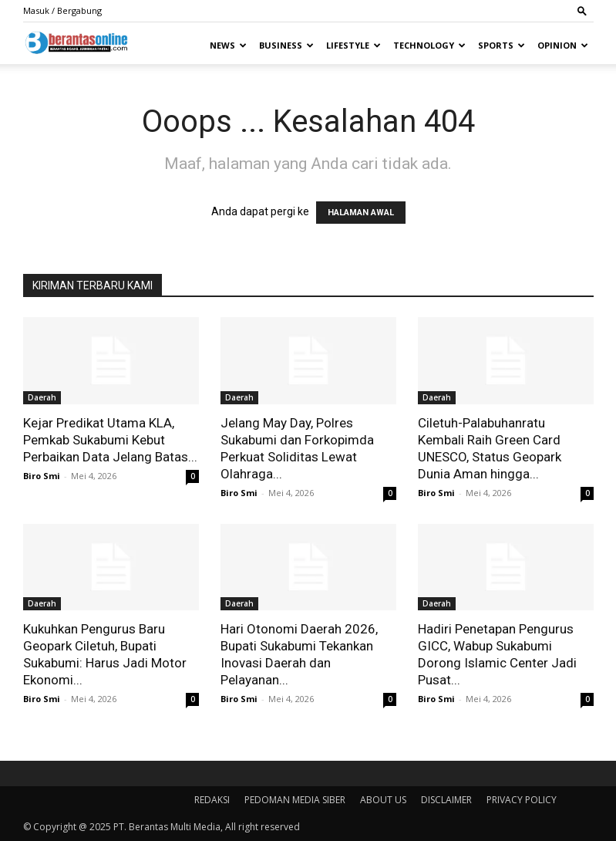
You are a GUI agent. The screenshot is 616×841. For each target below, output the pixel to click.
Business (286, 45)
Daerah (42, 397)
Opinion (563, 45)
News (228, 45)
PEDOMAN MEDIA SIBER (295, 800)
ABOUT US (383, 800)
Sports (502, 45)
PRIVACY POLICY (522, 800)
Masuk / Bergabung (62, 10)
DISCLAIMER (446, 800)
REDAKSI (212, 800)
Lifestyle (353, 45)
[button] (582, 10)
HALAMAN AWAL (361, 213)
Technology (429, 45)
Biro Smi (42, 476)
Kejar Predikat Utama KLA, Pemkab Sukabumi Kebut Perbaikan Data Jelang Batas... (110, 440)
